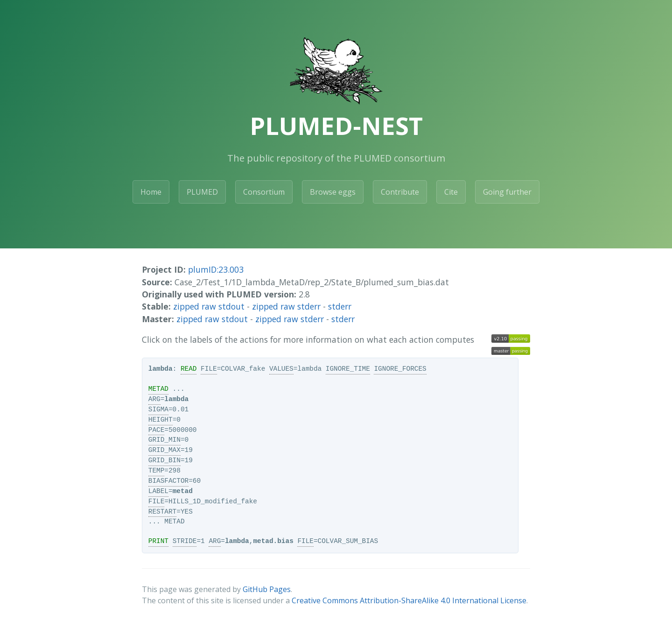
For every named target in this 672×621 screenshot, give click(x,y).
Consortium (264, 192)
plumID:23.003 (216, 269)
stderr (340, 306)
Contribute (400, 192)
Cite (451, 192)
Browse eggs (333, 192)
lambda (161, 369)
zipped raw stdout (209, 306)
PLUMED (202, 192)
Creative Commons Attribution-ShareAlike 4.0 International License (409, 600)
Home (151, 192)
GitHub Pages (267, 589)
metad (183, 491)
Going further (507, 192)
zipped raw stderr (286, 306)
